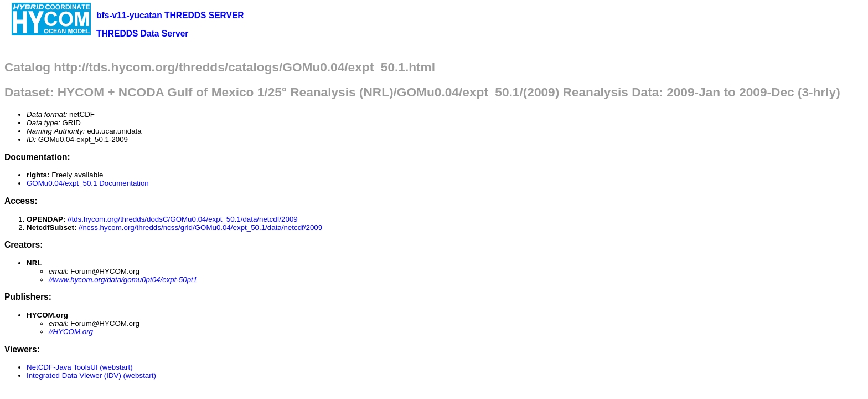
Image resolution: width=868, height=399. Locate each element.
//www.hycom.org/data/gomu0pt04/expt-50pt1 (123, 280)
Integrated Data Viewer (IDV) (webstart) (91, 375)
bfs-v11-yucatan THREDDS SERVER (170, 15)
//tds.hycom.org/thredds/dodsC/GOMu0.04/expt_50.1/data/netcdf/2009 (183, 219)
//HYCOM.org (71, 332)
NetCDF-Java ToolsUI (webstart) (80, 367)
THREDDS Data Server (142, 34)
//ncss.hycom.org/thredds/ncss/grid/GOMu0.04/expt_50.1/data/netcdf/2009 (200, 227)
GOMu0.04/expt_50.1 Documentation (88, 183)
